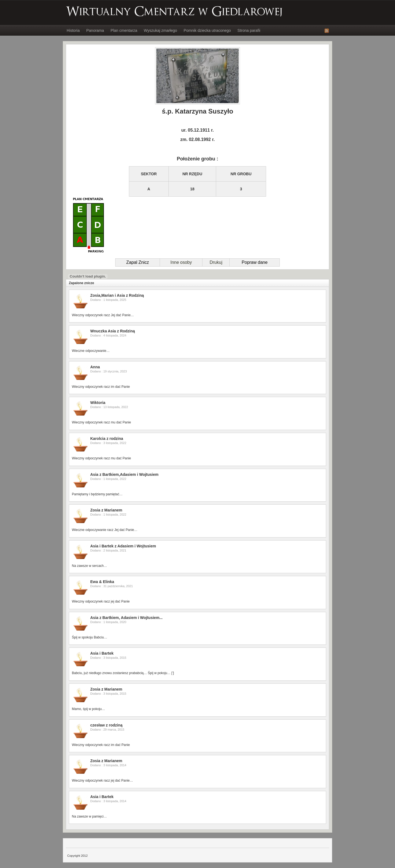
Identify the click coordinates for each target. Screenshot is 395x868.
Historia (73, 30)
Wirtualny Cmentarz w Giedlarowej (174, 11)
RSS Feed (327, 31)
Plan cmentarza (124, 30)
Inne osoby (181, 262)
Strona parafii (249, 30)
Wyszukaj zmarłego (160, 30)
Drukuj (216, 262)
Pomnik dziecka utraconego (207, 30)
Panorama (95, 30)
